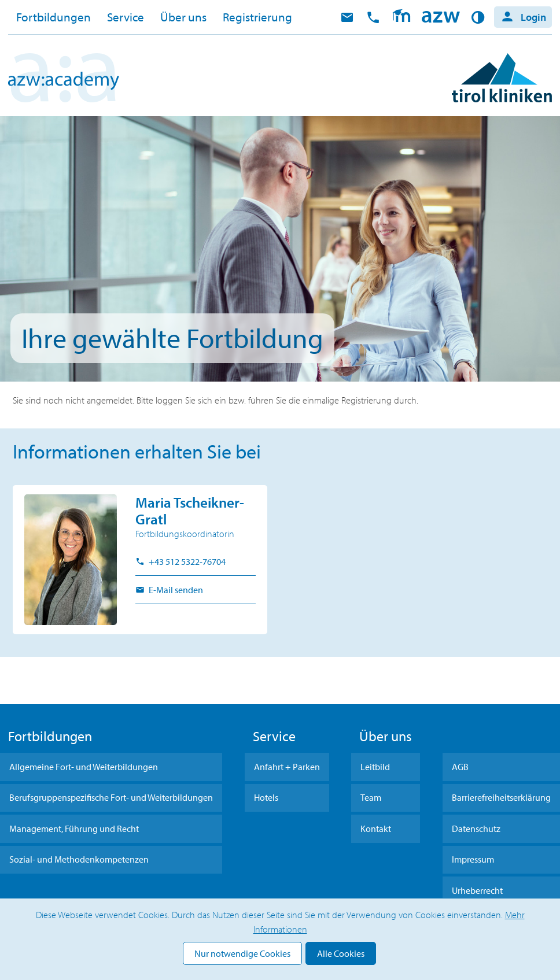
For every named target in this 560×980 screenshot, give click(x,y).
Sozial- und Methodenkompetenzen (79, 859)
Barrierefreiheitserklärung (501, 797)
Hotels (266, 797)
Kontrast (480, 17)
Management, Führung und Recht (74, 829)
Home (441, 17)
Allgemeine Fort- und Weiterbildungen (84, 767)
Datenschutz (476, 829)
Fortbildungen (54, 17)
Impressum (473, 859)
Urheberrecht (477, 890)
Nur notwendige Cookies (242, 953)
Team (371, 797)
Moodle (401, 17)
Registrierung (257, 17)
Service (126, 17)
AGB (460, 767)
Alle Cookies (341, 953)
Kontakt (376, 829)
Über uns (183, 17)
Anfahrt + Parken (287, 767)
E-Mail (347, 17)
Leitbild (375, 767)
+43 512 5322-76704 (186, 561)
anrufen (373, 17)
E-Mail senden (175, 590)
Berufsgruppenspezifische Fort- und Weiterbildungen (111, 797)
